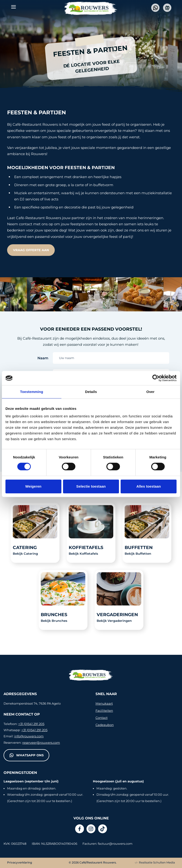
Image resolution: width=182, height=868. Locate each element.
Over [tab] (150, 392)
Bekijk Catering (25, 554)
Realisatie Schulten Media (155, 862)
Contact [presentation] (102, 718)
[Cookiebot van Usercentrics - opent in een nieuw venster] (156, 378)
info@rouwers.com (29, 736)
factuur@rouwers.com (115, 844)
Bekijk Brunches (54, 621)
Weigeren (33, 486)
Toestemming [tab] (32, 392)
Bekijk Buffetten (138, 554)
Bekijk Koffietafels (83, 554)
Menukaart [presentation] (104, 703)
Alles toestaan (149, 486)
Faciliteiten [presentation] (104, 711)
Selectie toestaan (91, 486)
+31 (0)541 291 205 (31, 724)
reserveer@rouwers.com (41, 743)
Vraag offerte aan (31, 250)
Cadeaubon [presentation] (105, 725)
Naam (43, 358)
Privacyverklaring (20, 862)
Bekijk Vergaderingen (114, 621)
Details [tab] (91, 392)
